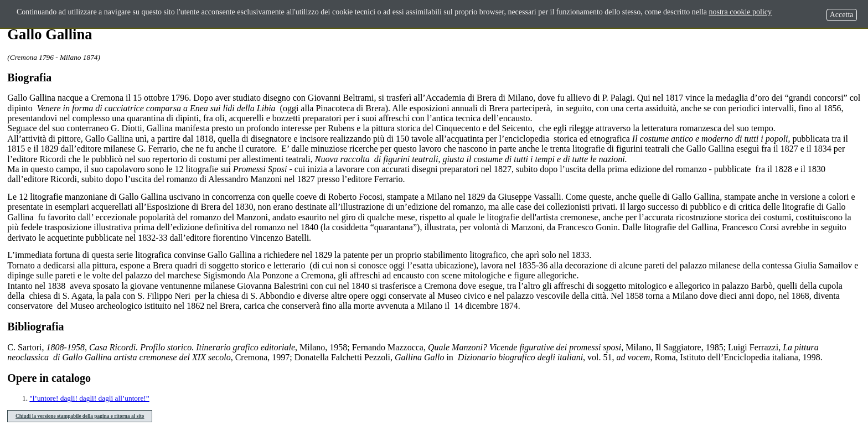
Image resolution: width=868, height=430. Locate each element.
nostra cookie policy (741, 12)
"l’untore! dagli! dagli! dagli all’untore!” (89, 398)
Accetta (842, 15)
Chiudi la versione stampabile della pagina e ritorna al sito (80, 416)
